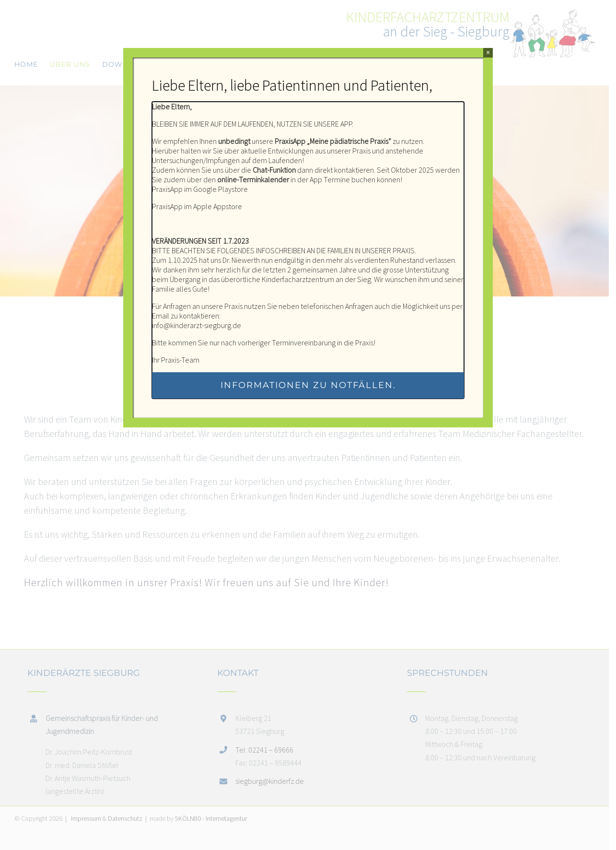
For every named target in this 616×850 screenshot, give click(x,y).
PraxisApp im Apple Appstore (197, 206)
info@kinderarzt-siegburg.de (197, 325)
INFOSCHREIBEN (281, 250)
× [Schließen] (488, 53)
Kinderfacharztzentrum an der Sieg (316, 279)
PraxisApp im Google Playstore (200, 189)
